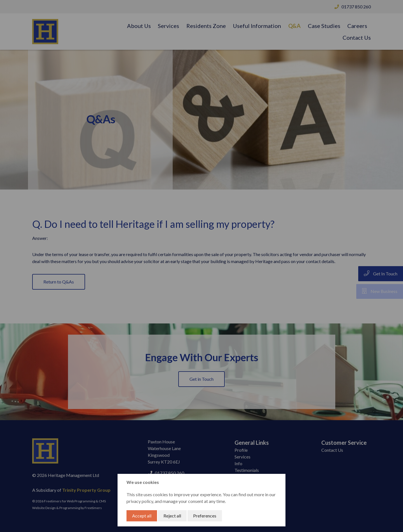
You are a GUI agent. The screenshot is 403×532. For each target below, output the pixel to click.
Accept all (142, 516)
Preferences (205, 516)
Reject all (172, 516)
